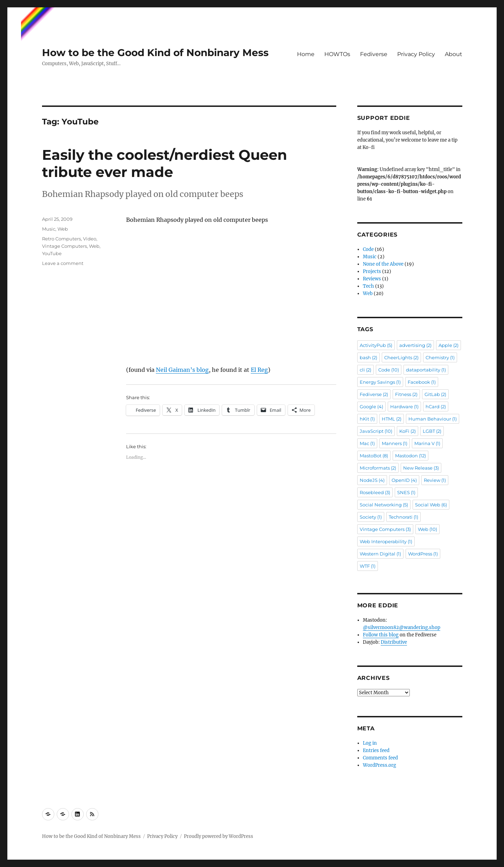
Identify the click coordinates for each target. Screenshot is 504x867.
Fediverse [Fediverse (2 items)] (374, 394)
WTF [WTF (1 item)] (368, 566)
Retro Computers (61, 239)
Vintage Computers (64, 246)
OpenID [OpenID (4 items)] (404, 480)
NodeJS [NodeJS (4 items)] (372, 480)
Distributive (394, 642)
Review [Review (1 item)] (435, 480)
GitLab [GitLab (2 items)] (435, 394)
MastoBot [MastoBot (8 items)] (374, 456)
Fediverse (374, 54)
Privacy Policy (416, 54)
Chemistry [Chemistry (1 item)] (440, 357)
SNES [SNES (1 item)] (406, 492)
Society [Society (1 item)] (371, 517)
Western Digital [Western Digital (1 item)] (380, 554)
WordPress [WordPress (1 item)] (423, 554)
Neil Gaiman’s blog (182, 370)
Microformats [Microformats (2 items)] (378, 468)
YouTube (52, 253)
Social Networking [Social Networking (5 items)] (384, 505)
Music (49, 229)
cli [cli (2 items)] (365, 370)
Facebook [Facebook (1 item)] (422, 382)
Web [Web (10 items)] (427, 529)
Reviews (372, 279)
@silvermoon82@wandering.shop (402, 627)
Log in (370, 743)
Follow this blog (381, 635)
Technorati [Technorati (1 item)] (403, 517)
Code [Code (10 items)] (389, 370)
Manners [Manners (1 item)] (395, 443)
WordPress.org (379, 765)
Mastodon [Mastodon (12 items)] (410, 456)
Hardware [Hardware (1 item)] (404, 407)
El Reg (259, 370)
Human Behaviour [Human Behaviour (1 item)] (433, 419)
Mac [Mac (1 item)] (367, 443)
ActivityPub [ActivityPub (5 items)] (376, 345)
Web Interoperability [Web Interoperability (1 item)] (386, 541)
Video (90, 239)
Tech (368, 286)
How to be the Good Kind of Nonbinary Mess (155, 53)
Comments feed (380, 758)
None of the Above (383, 264)
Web (63, 229)
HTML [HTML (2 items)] (392, 419)
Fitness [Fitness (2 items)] (406, 394)
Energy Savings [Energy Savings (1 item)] (380, 382)
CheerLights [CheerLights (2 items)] (401, 357)
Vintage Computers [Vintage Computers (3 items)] (385, 529)
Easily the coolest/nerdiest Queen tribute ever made (165, 163)
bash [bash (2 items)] (368, 357)
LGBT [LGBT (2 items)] (432, 431)
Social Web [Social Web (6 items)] (431, 505)
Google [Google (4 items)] (371, 407)
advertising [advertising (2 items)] (415, 345)
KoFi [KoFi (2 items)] (408, 431)
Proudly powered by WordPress (219, 836)
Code (368, 249)
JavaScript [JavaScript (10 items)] (376, 431)
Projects (372, 271)
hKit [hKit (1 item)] (367, 419)
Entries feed (376, 750)
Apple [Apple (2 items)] (448, 345)
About (454, 54)
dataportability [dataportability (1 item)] (426, 370)
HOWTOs (337, 54)
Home (306, 54)
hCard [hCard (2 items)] (436, 407)
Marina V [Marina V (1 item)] (427, 443)
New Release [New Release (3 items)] (421, 468)
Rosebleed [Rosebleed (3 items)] (375, 492)
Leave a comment (63, 263)
